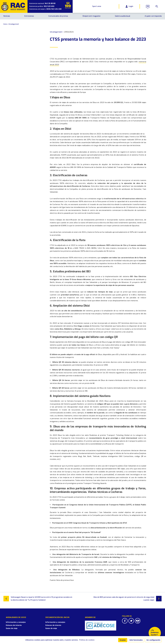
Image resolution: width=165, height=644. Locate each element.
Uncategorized (14, 24)
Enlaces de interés (11, 623)
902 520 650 (49, 6)
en (147, 6)
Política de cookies (87, 640)
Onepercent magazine (91, 16)
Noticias (7, 16)
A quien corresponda (153, 16)
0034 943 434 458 (54, 9)
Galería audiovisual (123, 16)
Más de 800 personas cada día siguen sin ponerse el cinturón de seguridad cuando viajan (128, 599)
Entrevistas (29, 16)
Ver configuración (153, 640)
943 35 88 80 (50, 3)
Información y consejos (13, 620)
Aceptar (123, 640)
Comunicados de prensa (58, 16)
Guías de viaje (9, 626)
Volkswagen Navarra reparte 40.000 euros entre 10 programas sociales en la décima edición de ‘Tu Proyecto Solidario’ (38, 599)
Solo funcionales (136, 640)
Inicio (5, 24)
